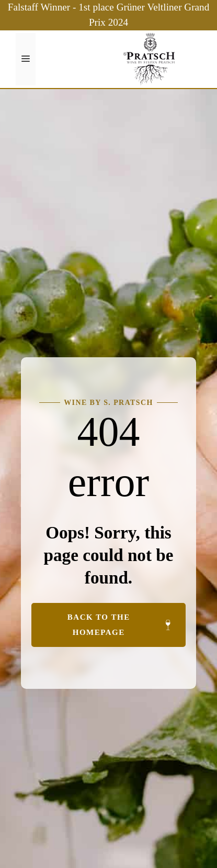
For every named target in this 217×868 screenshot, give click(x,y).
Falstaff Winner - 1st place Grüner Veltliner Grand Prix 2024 (109, 15)
